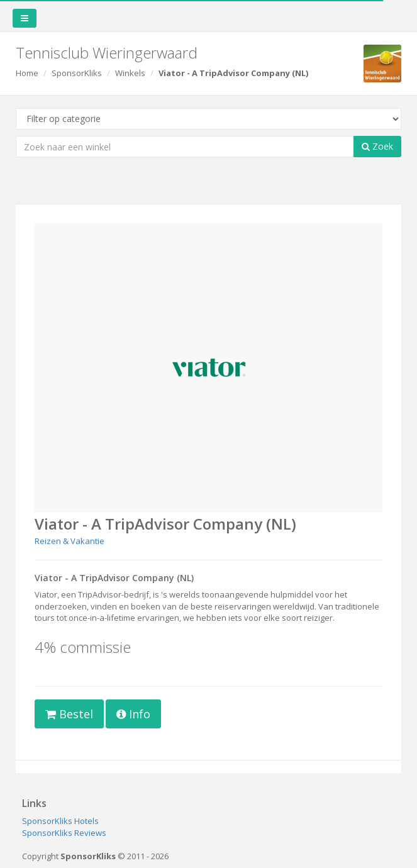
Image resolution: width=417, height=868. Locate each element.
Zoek (377, 146)
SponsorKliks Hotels (60, 821)
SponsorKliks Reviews (64, 833)
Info (133, 714)
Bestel (69, 714)
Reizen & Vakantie (69, 541)
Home (27, 73)
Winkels (130, 73)
